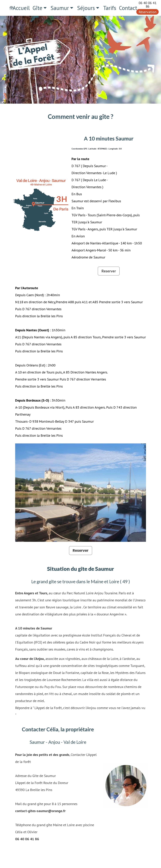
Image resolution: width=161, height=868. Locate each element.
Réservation (148, 12)
